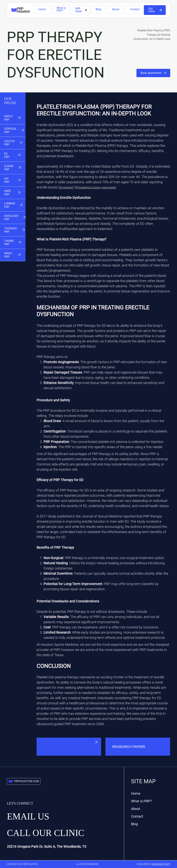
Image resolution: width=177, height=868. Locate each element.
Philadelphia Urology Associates (95, 187)
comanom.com (161, 864)
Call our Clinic (46, 833)
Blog (98, 9)
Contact (135, 9)
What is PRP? (61, 9)
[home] (23, 10)
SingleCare (66, 187)
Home (42, 9)
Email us (28, 816)
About (116, 9)
